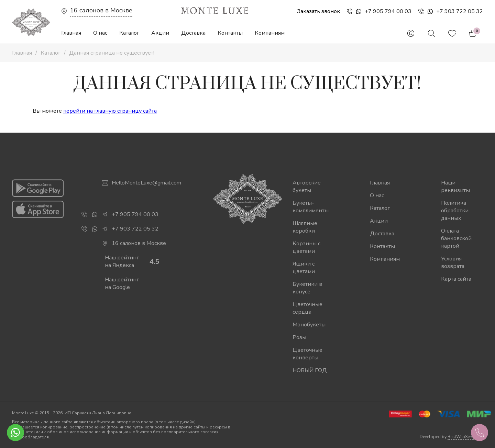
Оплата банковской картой (456, 238)
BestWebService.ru (465, 437)
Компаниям (270, 33)
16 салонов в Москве (101, 10)
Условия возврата (453, 262)
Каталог (129, 33)
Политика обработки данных (455, 211)
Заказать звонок (318, 11)
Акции (160, 33)
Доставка (193, 33)
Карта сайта (456, 279)
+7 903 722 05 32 (460, 11)
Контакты (230, 33)
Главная (71, 33)
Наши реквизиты (455, 187)
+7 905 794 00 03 (388, 11)
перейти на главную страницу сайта (110, 111)
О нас (100, 33)
